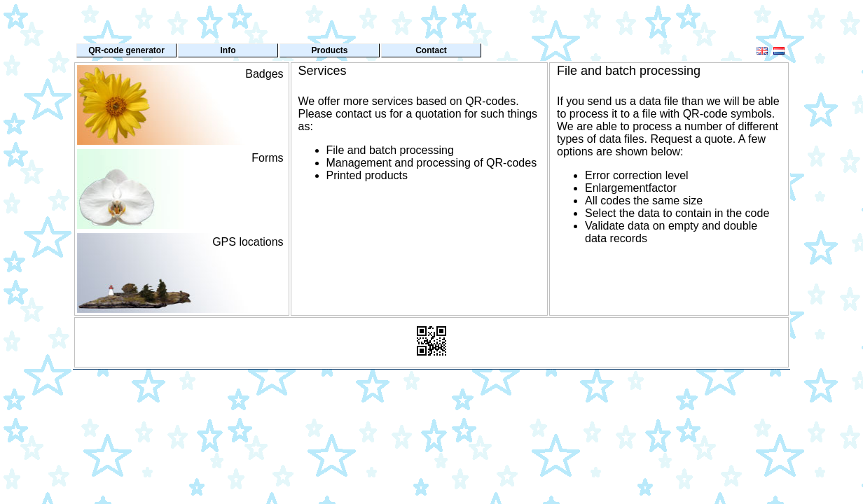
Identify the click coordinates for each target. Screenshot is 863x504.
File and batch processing (390, 150)
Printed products (367, 175)
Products (329, 50)
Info (228, 50)
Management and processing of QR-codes (432, 163)
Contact (431, 50)
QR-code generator (126, 50)
